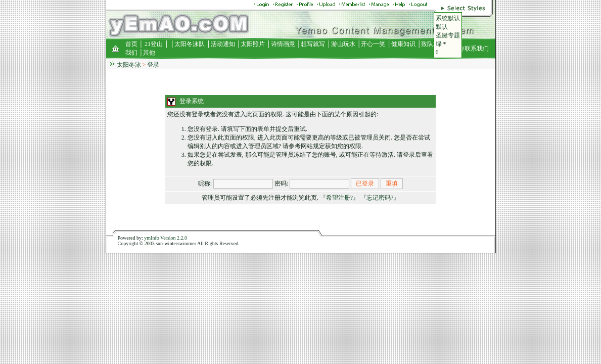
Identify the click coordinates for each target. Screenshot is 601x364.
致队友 (430, 44)
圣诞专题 (448, 35)
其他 (149, 53)
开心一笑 (373, 44)
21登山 (154, 44)
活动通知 (223, 44)
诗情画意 (283, 44)
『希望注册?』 (339, 198)
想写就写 (313, 44)
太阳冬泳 (129, 65)
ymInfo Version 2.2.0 (166, 238)
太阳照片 (253, 44)
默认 (442, 27)
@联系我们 (474, 49)
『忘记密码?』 (380, 198)
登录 (153, 65)
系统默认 (448, 18)
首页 (131, 44)
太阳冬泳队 (190, 44)
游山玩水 (343, 44)
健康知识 (403, 44)
